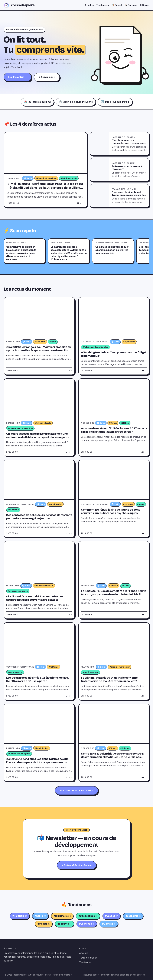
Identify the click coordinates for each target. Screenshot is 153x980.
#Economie (13, 510)
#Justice (113, 586)
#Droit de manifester (120, 667)
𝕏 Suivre (145, 5)
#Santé (141, 504)
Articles (89, 5)
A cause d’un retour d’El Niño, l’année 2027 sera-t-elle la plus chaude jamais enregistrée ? (114, 430)
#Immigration (55, 504)
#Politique (128, 504)
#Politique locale (69, 178)
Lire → (80, 203)
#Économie (133, 916)
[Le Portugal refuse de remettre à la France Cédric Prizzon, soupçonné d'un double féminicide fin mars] (114, 561)
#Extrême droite (90, 672)
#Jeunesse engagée (18, 591)
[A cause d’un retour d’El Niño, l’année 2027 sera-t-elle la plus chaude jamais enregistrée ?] (114, 399)
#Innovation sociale (44, 586)
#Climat (113, 423)
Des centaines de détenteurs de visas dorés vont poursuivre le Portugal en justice (39, 517)
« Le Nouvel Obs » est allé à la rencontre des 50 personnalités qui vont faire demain (35, 598)
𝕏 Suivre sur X (47, 77)
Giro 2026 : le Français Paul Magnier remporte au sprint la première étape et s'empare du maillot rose (39, 350)
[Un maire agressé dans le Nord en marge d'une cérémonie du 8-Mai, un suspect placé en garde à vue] (39, 399)
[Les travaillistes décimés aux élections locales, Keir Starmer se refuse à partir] (39, 642)
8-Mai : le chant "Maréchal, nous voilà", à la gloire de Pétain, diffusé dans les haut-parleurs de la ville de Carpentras (45, 188)
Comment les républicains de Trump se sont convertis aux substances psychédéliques (110, 511)
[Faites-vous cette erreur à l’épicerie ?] (100, 170)
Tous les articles (88, 958)
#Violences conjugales (19, 754)
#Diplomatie (129, 342)
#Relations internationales (95, 347)
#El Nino (125, 423)
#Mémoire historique (46, 178)
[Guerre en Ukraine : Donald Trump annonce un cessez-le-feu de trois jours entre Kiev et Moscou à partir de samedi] (100, 196)
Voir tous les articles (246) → (77, 790)
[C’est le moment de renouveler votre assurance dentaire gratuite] (100, 144)
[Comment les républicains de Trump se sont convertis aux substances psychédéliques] (114, 480)
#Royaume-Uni (15, 672)
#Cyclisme (40, 342)
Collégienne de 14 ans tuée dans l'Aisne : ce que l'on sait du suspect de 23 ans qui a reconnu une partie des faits (38, 762)
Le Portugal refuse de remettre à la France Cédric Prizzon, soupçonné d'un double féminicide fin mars (114, 594)
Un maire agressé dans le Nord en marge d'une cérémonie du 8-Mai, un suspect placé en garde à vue (39, 437)
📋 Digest (117, 5)
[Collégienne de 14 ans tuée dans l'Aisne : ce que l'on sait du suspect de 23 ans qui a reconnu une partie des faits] (39, 724)
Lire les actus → (18, 77)
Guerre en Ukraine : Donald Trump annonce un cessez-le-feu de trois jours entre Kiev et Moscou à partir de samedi (129, 197)
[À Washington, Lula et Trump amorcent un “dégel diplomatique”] (114, 317)
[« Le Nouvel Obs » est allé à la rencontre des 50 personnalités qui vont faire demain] (39, 561)
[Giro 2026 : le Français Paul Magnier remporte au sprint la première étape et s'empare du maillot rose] (39, 317)
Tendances (102, 5)
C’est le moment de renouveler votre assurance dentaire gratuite (128, 143)
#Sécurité (64, 924)
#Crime (126, 586)
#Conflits (109, 924)
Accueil (83, 953)
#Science (125, 748)
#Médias (44, 924)
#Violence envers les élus (20, 428)
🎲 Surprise (131, 5)
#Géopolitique (88, 916)
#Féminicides (42, 748)
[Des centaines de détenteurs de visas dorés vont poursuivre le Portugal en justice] (39, 480)
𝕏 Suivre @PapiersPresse (77, 865)
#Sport (53, 342)
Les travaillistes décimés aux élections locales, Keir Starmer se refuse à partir (37, 679)
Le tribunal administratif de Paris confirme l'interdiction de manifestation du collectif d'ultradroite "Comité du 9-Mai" (109, 681)
